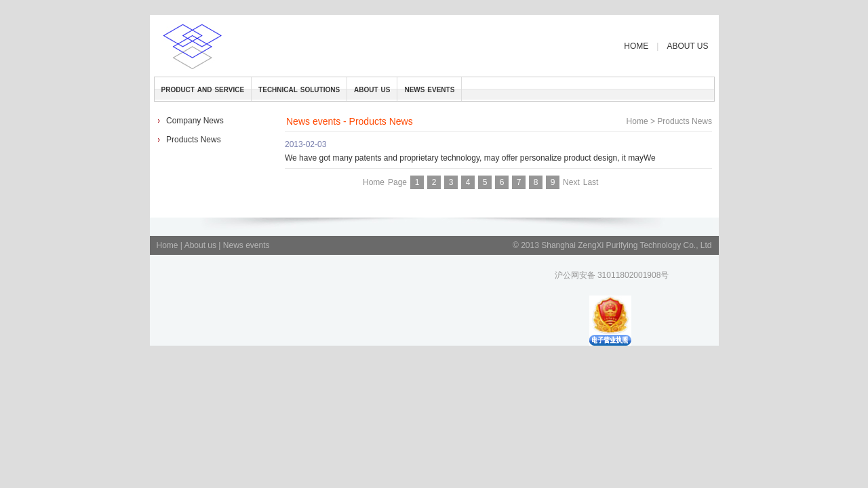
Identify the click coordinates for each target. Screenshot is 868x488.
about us (372, 89)
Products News (194, 140)
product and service (203, 89)
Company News (195, 121)
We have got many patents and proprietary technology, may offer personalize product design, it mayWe (470, 158)
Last (591, 182)
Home (637, 121)
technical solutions (299, 89)
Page (397, 182)
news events (429, 89)
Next (571, 182)
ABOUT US (687, 46)
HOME (636, 46)
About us (202, 245)
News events (246, 245)
